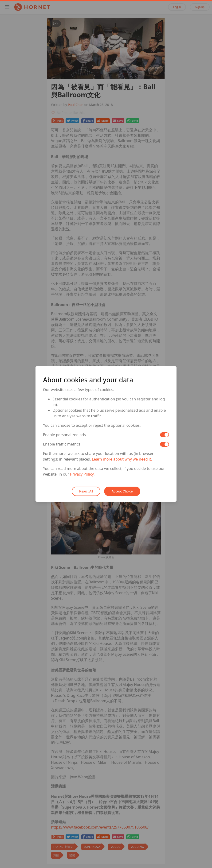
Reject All (86, 491)
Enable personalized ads (64, 435)
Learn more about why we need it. (122, 459)
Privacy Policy (82, 474)
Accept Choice (122, 491)
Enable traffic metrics (62, 444)
